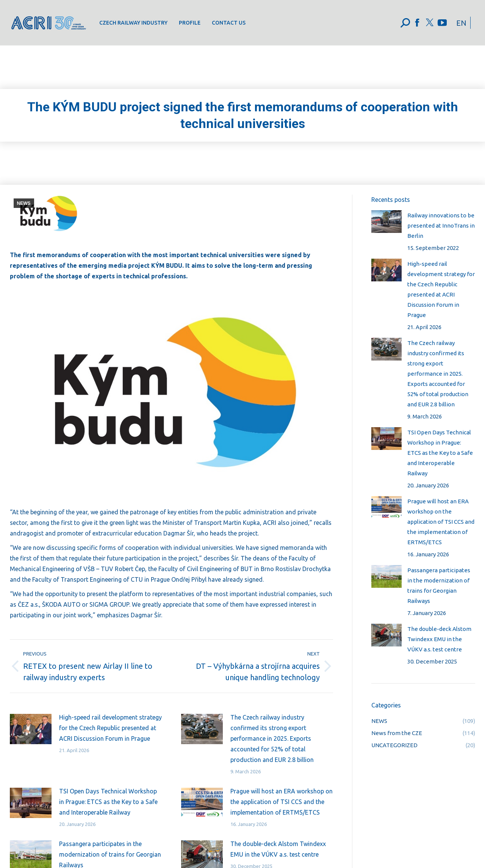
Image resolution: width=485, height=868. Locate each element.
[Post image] (31, 729)
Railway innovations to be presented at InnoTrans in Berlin (441, 226)
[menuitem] (133, 23)
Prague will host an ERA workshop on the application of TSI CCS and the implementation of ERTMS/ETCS (282, 802)
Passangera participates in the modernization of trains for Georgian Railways (439, 585)
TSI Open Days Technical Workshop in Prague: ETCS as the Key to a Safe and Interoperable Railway (108, 802)
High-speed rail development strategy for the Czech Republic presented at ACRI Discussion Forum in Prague (110, 728)
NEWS (24, 203)
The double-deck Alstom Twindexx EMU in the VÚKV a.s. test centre (278, 849)
